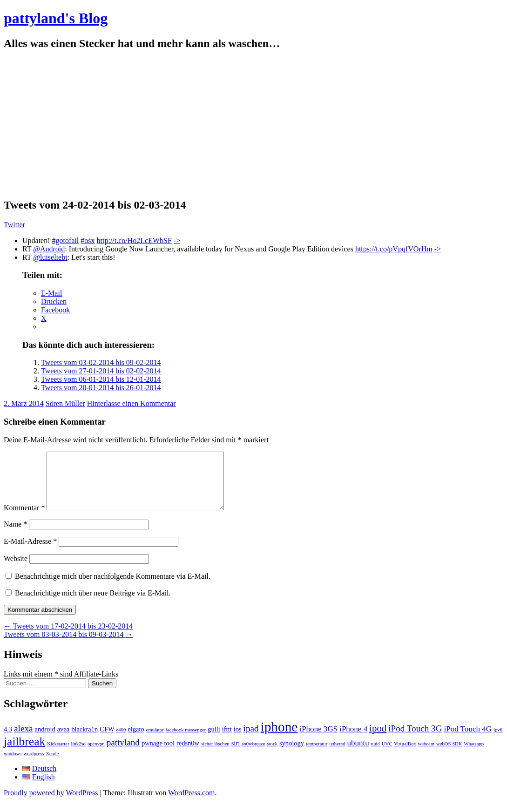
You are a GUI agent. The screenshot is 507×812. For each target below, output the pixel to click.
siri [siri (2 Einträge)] (236, 754)
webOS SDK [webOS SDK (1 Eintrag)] (449, 755)
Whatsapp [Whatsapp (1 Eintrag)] (474, 755)
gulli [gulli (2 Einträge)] (214, 740)
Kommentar (24, 519)
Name (15, 535)
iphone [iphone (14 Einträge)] (279, 738)
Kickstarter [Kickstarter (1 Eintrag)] (58, 755)
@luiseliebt (50, 257)
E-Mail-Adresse (30, 552)
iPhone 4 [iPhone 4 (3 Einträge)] (353, 740)
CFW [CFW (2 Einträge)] (107, 740)
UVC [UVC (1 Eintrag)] (387, 755)
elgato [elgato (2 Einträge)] (136, 740)
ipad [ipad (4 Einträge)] (251, 740)
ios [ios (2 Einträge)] (238, 740)
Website (16, 570)
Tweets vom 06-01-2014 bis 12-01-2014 (101, 379)
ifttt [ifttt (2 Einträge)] (227, 740)
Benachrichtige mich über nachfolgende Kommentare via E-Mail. (113, 587)
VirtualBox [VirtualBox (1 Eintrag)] (405, 755)
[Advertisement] (253, 124)
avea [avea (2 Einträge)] (64, 740)
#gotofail (66, 240)
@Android (49, 249)
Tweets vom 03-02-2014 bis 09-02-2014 (101, 362)
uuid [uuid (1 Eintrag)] (375, 755)
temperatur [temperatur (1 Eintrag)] (317, 755)
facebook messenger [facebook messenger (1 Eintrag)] (186, 741)
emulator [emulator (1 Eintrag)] (155, 741)
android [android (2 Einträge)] (45, 740)
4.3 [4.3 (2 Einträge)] (8, 740)
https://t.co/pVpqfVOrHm (394, 249)
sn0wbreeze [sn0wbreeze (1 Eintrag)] (253, 755)
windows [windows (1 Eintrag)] (13, 765)
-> (177, 240)
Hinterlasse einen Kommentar (132, 403)
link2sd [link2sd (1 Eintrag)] (78, 755)
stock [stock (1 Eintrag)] (273, 755)
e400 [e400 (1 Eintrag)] (121, 741)
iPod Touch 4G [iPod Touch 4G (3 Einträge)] (468, 740)
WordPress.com (191, 804)
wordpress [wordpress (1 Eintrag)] (34, 765)
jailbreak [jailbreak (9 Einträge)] (24, 753)
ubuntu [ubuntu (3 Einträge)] (358, 754)
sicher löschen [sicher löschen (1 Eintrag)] (215, 755)
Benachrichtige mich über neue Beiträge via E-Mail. (93, 604)
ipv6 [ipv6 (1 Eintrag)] (498, 741)
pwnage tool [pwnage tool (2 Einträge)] (158, 754)
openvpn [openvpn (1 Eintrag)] (96, 755)
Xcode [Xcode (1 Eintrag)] (52, 765)
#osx (88, 240)
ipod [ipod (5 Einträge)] (378, 739)
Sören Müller (65, 403)
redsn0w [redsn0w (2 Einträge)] (188, 754)
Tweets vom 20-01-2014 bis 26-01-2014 (101, 388)
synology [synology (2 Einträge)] (292, 754)
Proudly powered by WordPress (51, 804)
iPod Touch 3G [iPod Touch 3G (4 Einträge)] (415, 740)
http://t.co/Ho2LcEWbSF (134, 240)
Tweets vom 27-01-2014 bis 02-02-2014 (101, 371)
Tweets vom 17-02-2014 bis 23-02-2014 (68, 637)
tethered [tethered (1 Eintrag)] (337, 755)
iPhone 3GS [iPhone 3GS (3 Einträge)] (318, 740)
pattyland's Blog (56, 18)
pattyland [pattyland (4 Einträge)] (123, 754)
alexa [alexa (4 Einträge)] (23, 740)
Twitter (14, 225)
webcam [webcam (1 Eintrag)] (426, 755)
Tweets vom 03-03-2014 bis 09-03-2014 (68, 646)
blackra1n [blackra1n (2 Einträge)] (84, 740)
